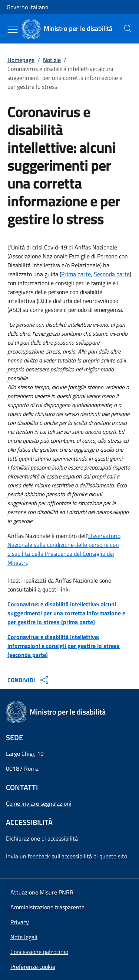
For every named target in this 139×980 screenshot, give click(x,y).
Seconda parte (112, 274)
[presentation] (128, 29)
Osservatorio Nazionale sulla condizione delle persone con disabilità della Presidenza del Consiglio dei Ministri (64, 549)
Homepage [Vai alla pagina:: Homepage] (21, 60)
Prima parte (76, 274)
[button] (33, 967)
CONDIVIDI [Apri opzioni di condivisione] (29, 680)
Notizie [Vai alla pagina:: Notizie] (52, 60)
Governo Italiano (27, 7)
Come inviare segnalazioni (39, 803)
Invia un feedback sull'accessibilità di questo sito (67, 856)
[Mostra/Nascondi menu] (13, 29)
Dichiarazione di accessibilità (42, 838)
